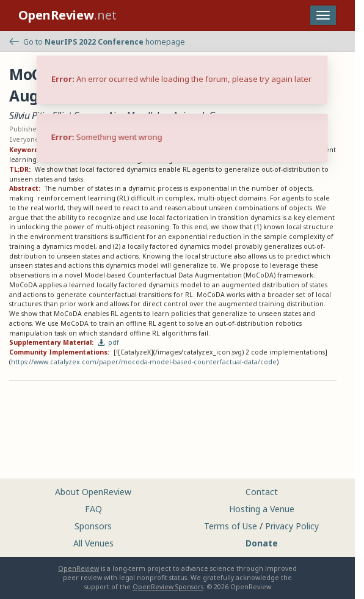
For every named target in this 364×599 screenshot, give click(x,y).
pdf (109, 342)
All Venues (93, 543)
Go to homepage (97, 42)
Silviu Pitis (28, 116)
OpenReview (78, 568)
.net (67, 15)
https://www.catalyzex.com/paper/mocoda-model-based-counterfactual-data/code (144, 362)
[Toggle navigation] (323, 15)
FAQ (93, 509)
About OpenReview (93, 492)
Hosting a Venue (262, 509)
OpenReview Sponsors (168, 587)
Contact (262, 492)
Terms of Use (231, 526)
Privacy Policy (292, 526)
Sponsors (93, 526)
